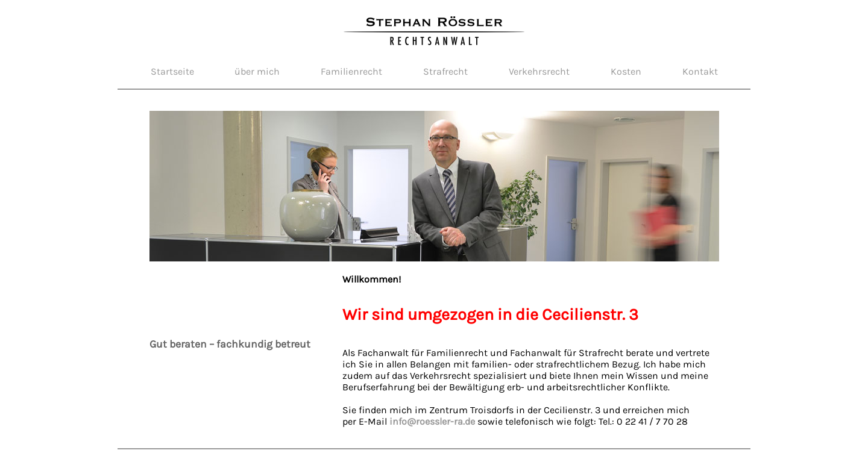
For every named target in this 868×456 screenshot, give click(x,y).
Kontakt (700, 71)
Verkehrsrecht (539, 71)
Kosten (626, 71)
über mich (257, 71)
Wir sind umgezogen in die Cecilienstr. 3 (490, 314)
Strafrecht (445, 71)
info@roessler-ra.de (432, 421)
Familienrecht (351, 71)
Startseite (172, 71)
